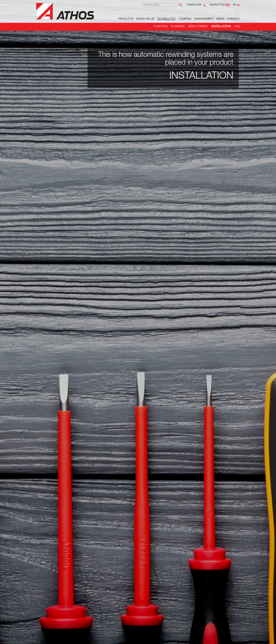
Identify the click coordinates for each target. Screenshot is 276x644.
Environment (204, 19)
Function (160, 27)
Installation (221, 27)
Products (126, 19)
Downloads (194, 5)
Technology (166, 19)
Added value (145, 19)
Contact (233, 19)
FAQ (237, 27)
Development (198, 27)
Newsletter (217, 5)
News (220, 19)
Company (185, 19)
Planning (178, 27)
